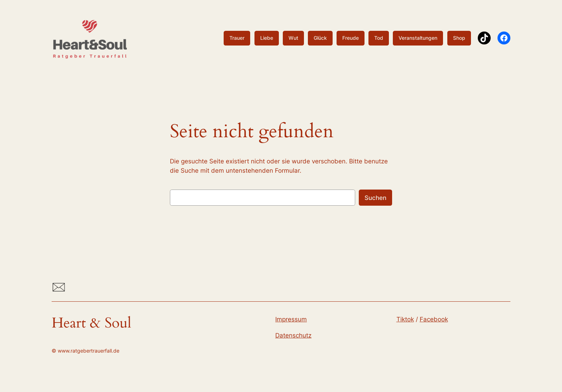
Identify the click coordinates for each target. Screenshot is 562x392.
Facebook (434, 319)
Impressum (291, 319)
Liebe (267, 38)
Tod (379, 38)
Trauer (237, 38)
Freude (351, 38)
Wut (293, 38)
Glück (320, 38)
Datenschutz (293, 335)
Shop (459, 38)
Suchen (375, 198)
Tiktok (405, 319)
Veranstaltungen (418, 38)
